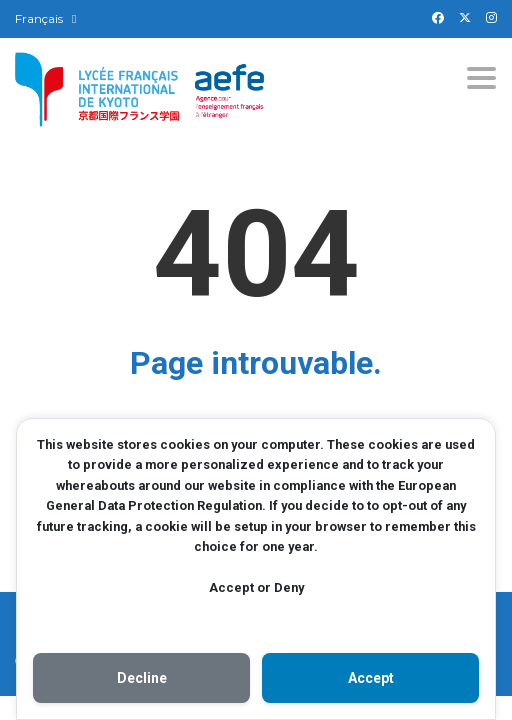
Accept (371, 678)
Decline (142, 678)
